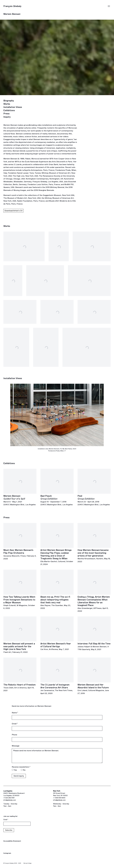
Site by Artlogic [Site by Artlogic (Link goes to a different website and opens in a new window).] (28, 863)
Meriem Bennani (12, 14)
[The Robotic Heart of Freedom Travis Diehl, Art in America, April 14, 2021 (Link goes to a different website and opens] (20, 675)
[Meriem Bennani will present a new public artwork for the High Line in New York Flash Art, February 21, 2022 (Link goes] (20, 635)
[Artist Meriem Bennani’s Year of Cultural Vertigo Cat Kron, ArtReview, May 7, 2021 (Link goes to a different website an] (57, 634)
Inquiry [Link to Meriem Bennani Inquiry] (7, 117)
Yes (15, 770)
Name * (15, 713)
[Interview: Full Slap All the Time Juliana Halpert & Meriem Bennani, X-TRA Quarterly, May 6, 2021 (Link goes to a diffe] (94, 634)
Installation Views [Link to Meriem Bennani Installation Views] (13, 107)
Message (16, 746)
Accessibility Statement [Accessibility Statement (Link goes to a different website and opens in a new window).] (12, 841)
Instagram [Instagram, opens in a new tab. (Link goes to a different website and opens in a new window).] (7, 853)
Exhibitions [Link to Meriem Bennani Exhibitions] (9, 110)
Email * (15, 724)
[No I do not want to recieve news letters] (22, 770)
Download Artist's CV (13, 211)
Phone (14, 735)
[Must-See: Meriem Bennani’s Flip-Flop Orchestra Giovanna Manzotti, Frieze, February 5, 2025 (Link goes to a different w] (20, 542)
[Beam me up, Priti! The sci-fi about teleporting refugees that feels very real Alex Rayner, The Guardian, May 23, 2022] (57, 590)
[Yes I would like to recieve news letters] (13, 770)
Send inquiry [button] (19, 776)
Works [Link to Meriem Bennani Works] (7, 104)
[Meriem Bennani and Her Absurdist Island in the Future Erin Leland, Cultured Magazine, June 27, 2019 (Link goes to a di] (94, 676)
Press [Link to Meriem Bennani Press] (6, 114)
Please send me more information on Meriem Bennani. (57, 756)
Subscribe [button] (9, 830)
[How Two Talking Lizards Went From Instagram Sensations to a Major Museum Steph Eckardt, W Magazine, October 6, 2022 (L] (20, 590)
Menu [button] (109, 6)
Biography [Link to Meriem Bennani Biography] (9, 101)
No (24, 770)
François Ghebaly (12, 6)
